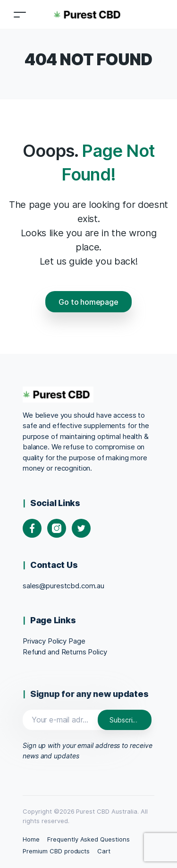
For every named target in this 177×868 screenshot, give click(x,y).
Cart (104, 851)
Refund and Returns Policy (65, 652)
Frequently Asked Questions (88, 839)
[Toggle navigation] (20, 14)
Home (31, 839)
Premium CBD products (56, 851)
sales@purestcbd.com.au (63, 586)
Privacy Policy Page (54, 641)
